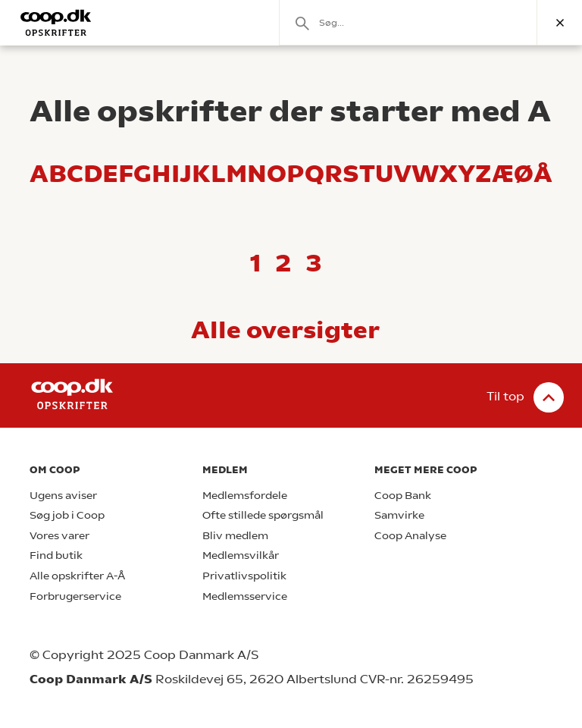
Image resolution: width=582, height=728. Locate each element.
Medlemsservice (245, 596)
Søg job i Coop (67, 515)
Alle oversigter (285, 330)
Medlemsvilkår (241, 555)
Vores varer (59, 536)
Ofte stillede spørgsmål (263, 515)
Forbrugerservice (75, 596)
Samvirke (399, 515)
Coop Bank (403, 496)
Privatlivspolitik (244, 576)
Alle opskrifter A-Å (77, 576)
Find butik (56, 555)
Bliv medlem (235, 536)
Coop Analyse (410, 536)
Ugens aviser (63, 496)
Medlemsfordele (245, 496)
